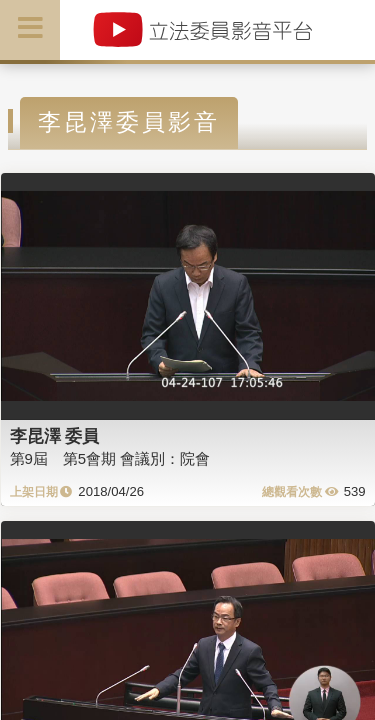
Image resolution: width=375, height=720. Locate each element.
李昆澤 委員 (55, 436)
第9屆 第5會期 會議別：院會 (110, 458)
